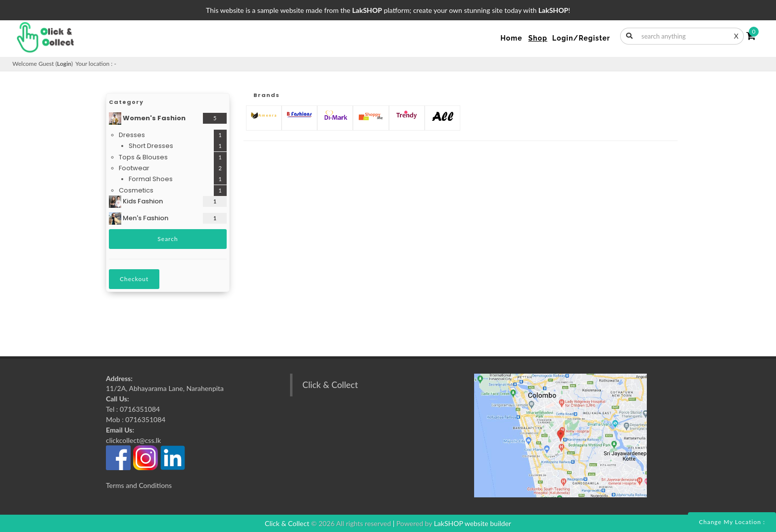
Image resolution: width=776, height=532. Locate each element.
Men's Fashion (139, 218)
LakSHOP (367, 10)
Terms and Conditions (139, 485)
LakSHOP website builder (473, 523)
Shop (537, 38)
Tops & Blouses (143, 157)
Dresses (132, 135)
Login (64, 64)
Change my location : (732, 522)
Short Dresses (151, 146)
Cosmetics (136, 190)
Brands (267, 95)
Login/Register (581, 38)
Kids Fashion (136, 202)
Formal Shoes (151, 179)
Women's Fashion (147, 119)
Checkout (134, 279)
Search (168, 239)
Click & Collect (330, 385)
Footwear (134, 168)
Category (126, 102)
